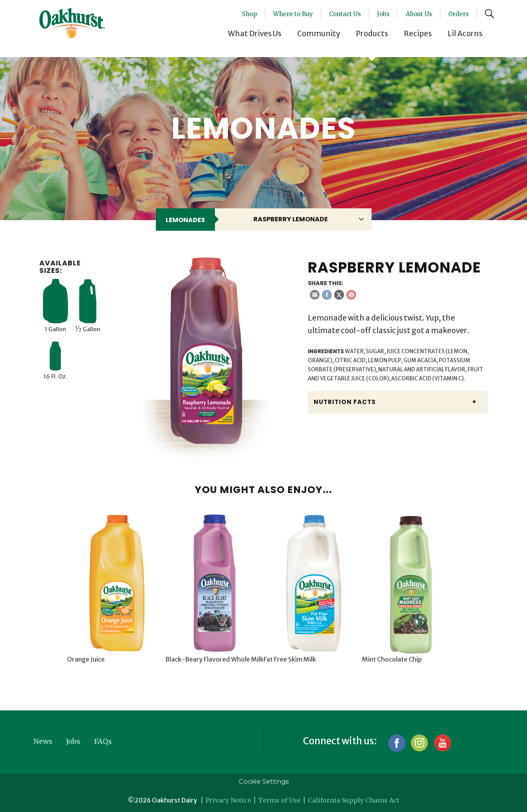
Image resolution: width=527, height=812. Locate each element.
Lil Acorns (465, 33)
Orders (459, 14)
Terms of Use (279, 800)
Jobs (383, 14)
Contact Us (345, 14)
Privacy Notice (228, 800)
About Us (419, 14)
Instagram (419, 743)
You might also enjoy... (263, 490)
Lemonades (185, 220)
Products (372, 33)
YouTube (442, 743)
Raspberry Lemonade (291, 219)
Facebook (397, 743)
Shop (250, 14)
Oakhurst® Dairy (72, 23)
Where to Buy (293, 14)
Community (319, 33)
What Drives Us (255, 33)
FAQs (103, 741)
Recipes (418, 33)
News (43, 741)
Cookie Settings (263, 781)
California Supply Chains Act (354, 800)
